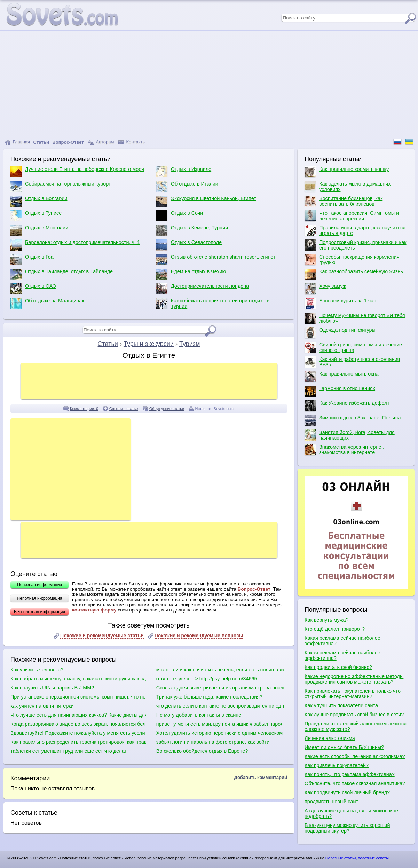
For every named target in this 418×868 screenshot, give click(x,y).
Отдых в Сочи (180, 216)
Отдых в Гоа (32, 260)
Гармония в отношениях (340, 391)
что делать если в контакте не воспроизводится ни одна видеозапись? (220, 706)
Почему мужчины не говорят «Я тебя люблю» (355, 318)
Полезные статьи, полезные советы (357, 858)
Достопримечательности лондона (203, 289)
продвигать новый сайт (331, 802)
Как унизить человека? (37, 670)
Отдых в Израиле (184, 172)
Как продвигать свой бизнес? (338, 667)
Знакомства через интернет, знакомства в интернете (344, 450)
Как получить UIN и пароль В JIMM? (52, 688)
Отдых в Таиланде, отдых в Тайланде (62, 274)
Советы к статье (124, 409)
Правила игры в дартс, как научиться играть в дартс (355, 230)
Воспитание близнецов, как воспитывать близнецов (344, 201)
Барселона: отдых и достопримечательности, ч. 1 (75, 245)
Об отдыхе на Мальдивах (47, 303)
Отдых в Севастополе (189, 245)
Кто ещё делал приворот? (335, 629)
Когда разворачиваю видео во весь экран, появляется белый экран (78, 724)
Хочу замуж (325, 289)
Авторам (101, 142)
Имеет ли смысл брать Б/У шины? (344, 747)
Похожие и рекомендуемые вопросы (199, 636)
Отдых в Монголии (39, 230)
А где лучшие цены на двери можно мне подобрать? (351, 813)
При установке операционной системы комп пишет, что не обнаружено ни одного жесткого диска (78, 697)
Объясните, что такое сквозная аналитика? (355, 783)
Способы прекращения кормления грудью (352, 260)
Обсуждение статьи (167, 409)
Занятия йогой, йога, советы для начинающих (350, 435)
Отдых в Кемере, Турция (192, 230)
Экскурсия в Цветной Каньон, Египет (206, 201)
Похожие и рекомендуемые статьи (102, 636)
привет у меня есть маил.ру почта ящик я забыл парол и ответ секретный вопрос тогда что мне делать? (220, 724)
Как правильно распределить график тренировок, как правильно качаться (78, 742)
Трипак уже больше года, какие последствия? (209, 697)
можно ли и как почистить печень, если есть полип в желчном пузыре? (220, 670)
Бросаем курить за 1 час (340, 303)
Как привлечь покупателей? (337, 765)
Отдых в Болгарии (39, 201)
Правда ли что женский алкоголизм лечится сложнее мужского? (356, 726)
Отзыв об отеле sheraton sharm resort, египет (216, 260)
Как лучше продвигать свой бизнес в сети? (354, 715)
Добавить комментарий (261, 777)
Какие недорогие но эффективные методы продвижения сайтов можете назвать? (354, 679)
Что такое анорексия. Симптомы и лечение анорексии (352, 216)
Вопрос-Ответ (254, 589)
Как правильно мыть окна (342, 377)
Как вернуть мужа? (326, 620)
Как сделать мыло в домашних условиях (348, 187)
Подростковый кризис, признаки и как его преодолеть (356, 245)
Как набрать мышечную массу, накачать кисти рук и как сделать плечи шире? (78, 679)
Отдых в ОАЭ (33, 289)
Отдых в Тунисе (36, 216)
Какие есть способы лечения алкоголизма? (355, 756)
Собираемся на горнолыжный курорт (61, 187)
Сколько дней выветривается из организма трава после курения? (220, 688)
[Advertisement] (209, 83)
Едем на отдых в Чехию (191, 274)
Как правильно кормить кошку (347, 172)
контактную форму (94, 610)
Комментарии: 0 (84, 409)
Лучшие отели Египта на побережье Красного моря (77, 172)
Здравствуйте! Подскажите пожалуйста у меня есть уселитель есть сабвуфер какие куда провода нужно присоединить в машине (78, 733)
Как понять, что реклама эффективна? (350, 774)
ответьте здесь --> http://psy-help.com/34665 (207, 679)
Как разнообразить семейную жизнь (354, 274)
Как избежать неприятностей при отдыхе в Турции (213, 303)
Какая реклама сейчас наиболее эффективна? (342, 641)
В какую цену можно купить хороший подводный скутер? (347, 828)
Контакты (132, 142)
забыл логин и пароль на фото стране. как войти (213, 742)
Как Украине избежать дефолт (347, 406)
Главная (17, 142)
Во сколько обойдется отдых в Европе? (202, 751)
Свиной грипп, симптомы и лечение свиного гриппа (353, 347)
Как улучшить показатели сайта (341, 705)
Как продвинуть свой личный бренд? (347, 792)
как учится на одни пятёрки (42, 706)
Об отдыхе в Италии (187, 187)
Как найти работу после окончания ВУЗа (352, 362)
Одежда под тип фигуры (340, 333)
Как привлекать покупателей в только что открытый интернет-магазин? (353, 694)
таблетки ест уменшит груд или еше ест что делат (69, 751)
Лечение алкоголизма (330, 738)
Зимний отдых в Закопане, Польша (353, 420)
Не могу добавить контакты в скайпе (199, 715)
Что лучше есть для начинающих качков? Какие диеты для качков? (78, 715)
